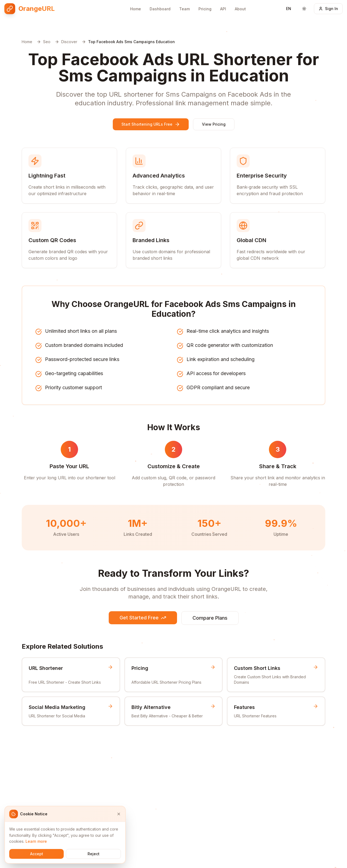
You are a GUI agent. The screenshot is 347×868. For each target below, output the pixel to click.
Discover (69, 42)
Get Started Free (143, 618)
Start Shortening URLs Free (151, 124)
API (223, 9)
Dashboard (160, 9)
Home (136, 9)
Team (184, 9)
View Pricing (214, 124)
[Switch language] (289, 9)
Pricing (205, 9)
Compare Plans (210, 618)
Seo (47, 42)
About (240, 9)
